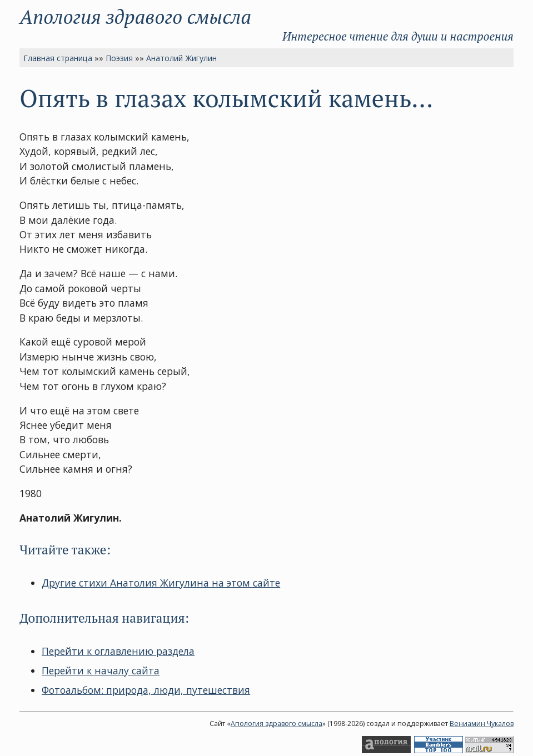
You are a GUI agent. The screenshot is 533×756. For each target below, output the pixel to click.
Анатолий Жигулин (181, 58)
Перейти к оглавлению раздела (118, 651)
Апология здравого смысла (135, 16)
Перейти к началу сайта (101, 670)
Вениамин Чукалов (482, 724)
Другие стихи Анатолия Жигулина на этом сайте (161, 583)
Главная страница (58, 58)
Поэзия (119, 58)
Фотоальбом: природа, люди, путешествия (146, 690)
